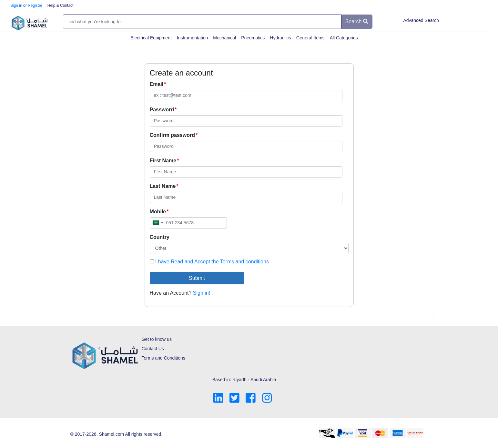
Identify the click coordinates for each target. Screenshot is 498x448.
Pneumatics (253, 38)
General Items (310, 38)
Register (35, 5)
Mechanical (224, 38)
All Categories (344, 38)
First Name (163, 161)
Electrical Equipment (151, 38)
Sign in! (202, 293)
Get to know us (157, 339)
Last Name (163, 186)
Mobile (158, 212)
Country (160, 237)
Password (162, 110)
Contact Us (153, 349)
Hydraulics (280, 38)
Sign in (16, 5)
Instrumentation (193, 38)
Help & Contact (61, 5)
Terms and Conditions (163, 358)
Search (357, 21)
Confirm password (172, 135)
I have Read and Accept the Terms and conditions (212, 262)
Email (157, 84)
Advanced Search (421, 20)
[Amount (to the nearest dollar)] (202, 22)
